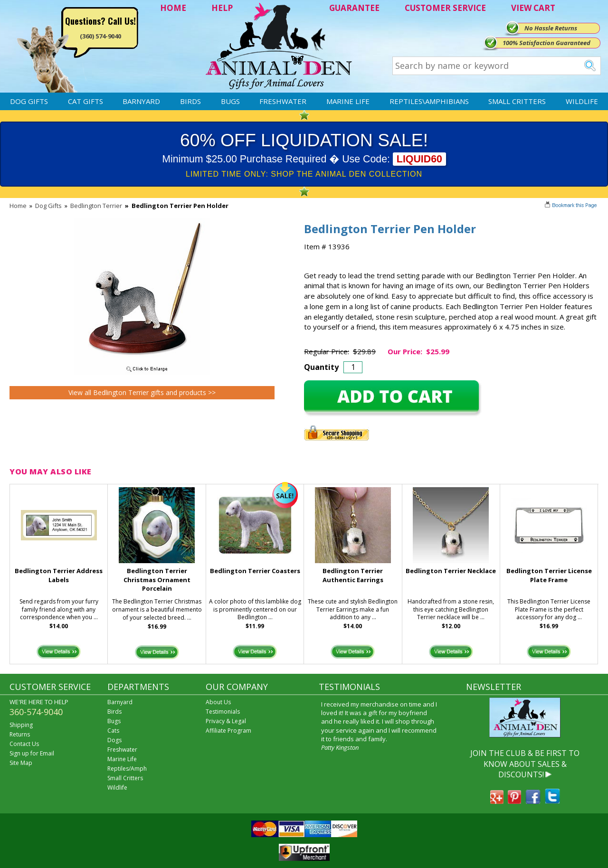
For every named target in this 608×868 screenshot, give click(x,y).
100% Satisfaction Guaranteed (546, 43)
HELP (222, 8)
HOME (173, 8)
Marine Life (348, 101)
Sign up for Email (32, 753)
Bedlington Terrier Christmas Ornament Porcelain (157, 580)
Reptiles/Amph (127, 769)
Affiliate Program (228, 731)
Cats (113, 731)
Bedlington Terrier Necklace (451, 571)
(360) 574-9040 (100, 36)
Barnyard (141, 101)
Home (18, 206)
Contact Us (24, 744)
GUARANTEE (354, 8)
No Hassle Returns (551, 28)
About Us (218, 702)
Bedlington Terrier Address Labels (59, 575)
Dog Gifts (29, 101)
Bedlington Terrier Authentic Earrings (353, 575)
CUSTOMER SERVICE (445, 8)
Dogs (114, 740)
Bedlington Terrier (96, 206)
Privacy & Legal (226, 721)
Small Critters (517, 101)
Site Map (21, 763)
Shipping (21, 725)
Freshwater (283, 101)
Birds (190, 101)
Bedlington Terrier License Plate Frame (549, 575)
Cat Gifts (85, 101)
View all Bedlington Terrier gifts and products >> (142, 392)
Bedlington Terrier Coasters (255, 571)
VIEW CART (533, 8)
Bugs (230, 101)
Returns (20, 734)
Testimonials (223, 712)
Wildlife (582, 101)
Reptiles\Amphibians (429, 101)
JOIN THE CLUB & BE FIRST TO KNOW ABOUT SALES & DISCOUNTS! (525, 764)
